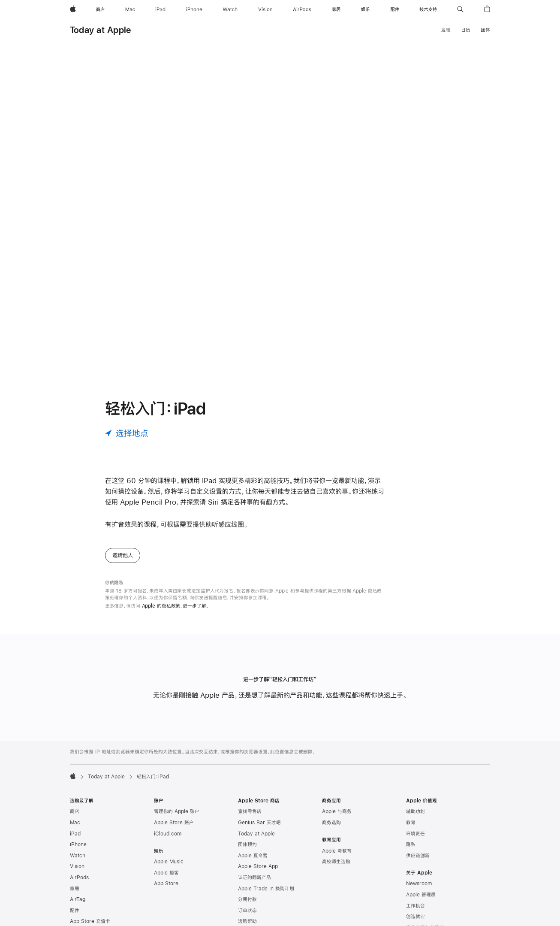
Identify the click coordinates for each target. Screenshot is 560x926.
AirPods (79, 878)
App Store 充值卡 (90, 921)
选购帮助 (247, 921)
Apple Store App (258, 866)
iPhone (78, 844)
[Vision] (265, 9)
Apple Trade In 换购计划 (266, 889)
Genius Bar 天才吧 (259, 823)
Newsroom (419, 884)
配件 (75, 911)
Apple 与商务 (337, 811)
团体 (485, 30)
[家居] (336, 9)
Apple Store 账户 (174, 823)
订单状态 (247, 911)
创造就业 (415, 917)
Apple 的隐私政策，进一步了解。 (176, 606)
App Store (166, 884)
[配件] (395, 9)
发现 (446, 30)
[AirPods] (302, 9)
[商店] (100, 9)
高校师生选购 (336, 862)
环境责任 (415, 834)
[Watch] (230, 9)
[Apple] (73, 9)
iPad (75, 834)
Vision (77, 866)
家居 (75, 889)
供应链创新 (418, 856)
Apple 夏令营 (253, 856)
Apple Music (169, 862)
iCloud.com (168, 834)
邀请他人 (123, 555)
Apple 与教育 (337, 851)
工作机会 (415, 906)
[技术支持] (428, 9)
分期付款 (247, 899)
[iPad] (160, 9)
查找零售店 (250, 811)
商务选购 (331, 823)
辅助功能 (415, 811)
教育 (411, 823)
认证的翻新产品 (254, 878)
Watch (78, 856)
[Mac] (130, 9)
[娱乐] (365, 9)
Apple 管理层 (421, 895)
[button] (460, 9)
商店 (75, 811)
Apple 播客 (166, 873)
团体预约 (247, 844)
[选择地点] (127, 433)
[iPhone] (194, 9)
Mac (75, 823)
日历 (466, 30)
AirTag (78, 899)
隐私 (411, 844)
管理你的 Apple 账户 (177, 811)
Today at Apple (100, 30)
